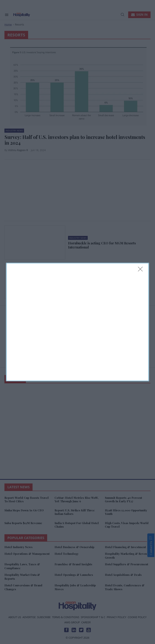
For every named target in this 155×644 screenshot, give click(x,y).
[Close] (141, 270)
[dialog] (77, 322)
